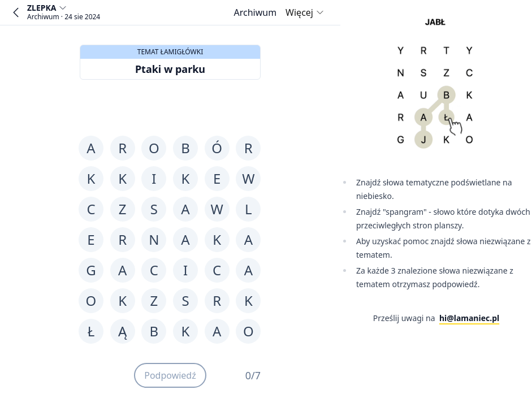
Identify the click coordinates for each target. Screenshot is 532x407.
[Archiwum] (255, 12)
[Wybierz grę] (64, 12)
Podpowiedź (170, 375)
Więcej (305, 12)
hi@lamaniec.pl (469, 318)
